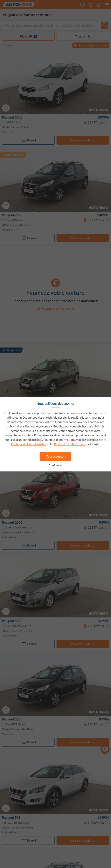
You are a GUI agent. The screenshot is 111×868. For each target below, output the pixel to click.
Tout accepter (55, 456)
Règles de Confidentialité (70, 444)
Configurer (55, 465)
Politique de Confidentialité (29, 444)
